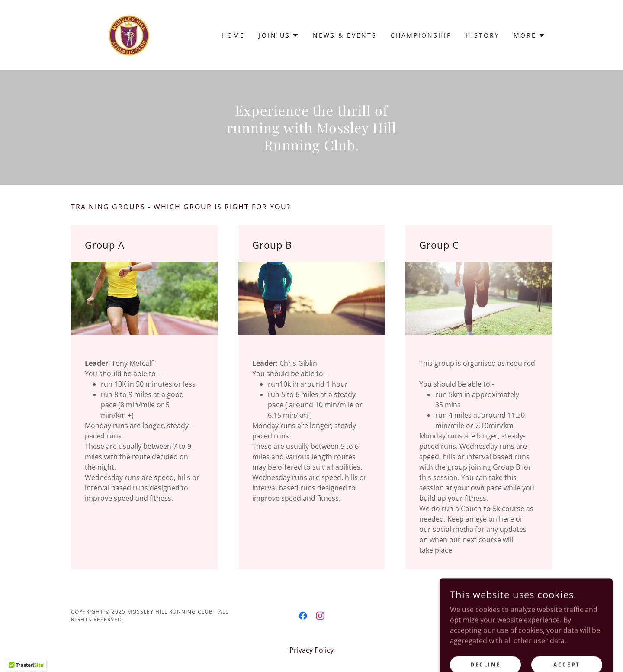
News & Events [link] (345, 35)
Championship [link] (421, 35)
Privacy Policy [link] (311, 650)
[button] (279, 35)
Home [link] (233, 35)
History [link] (483, 35)
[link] (129, 35)
